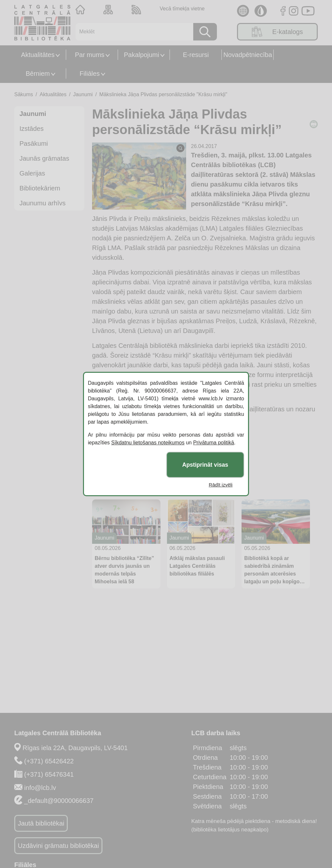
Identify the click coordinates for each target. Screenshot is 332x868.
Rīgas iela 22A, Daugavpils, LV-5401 (75, 748)
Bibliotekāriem (40, 188)
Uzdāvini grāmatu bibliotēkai (58, 846)
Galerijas (32, 173)
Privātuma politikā (214, 443)
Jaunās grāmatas (44, 158)
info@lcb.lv (40, 788)
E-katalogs (278, 32)
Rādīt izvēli (221, 485)
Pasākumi (34, 143)
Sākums (24, 94)
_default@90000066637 (59, 801)
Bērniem (38, 74)
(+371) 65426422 (49, 761)
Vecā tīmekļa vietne (182, 9)
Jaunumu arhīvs (42, 203)
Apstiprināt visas (205, 465)
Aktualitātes (38, 55)
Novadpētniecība (248, 55)
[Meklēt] (132, 32)
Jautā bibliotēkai (41, 823)
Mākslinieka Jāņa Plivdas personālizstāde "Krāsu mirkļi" (163, 94)
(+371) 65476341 (49, 774)
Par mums (90, 55)
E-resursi (196, 55)
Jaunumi (83, 94)
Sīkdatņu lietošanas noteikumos (148, 443)
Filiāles (89, 74)
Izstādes (31, 129)
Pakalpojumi (142, 55)
